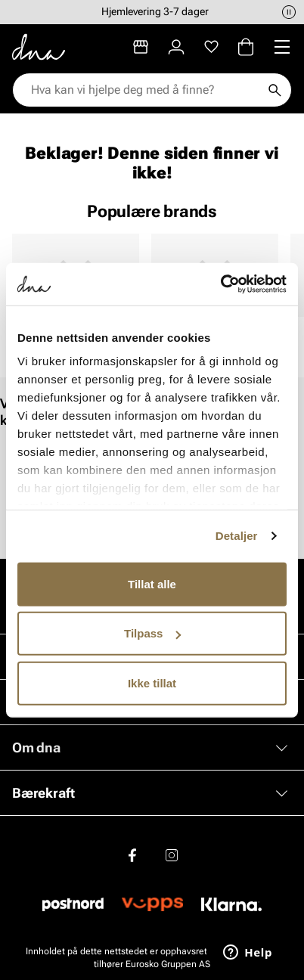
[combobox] (144, 90)
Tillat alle (152, 583)
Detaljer (237, 536)
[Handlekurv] (246, 47)
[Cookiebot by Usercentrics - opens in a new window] (220, 284)
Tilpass (152, 633)
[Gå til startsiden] (39, 47)
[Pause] (289, 12)
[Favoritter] (211, 47)
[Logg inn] (176, 47)
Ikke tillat (152, 682)
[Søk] (275, 90)
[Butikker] (141, 47)
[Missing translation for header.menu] (282, 47)
